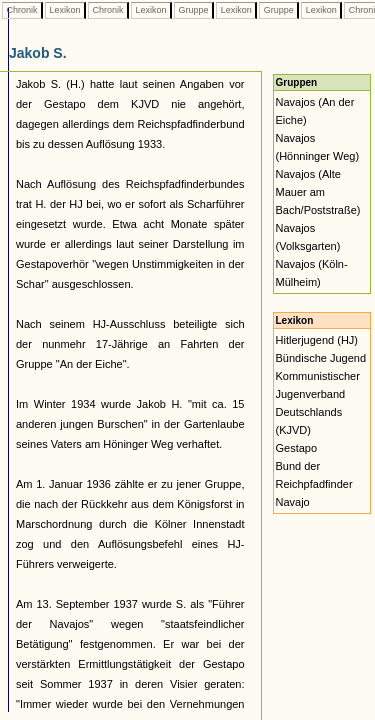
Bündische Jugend (321, 358)
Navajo (293, 502)
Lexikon (65, 10)
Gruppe (193, 10)
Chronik (22, 10)
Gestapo (297, 448)
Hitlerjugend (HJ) (317, 340)
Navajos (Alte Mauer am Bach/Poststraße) (318, 192)
